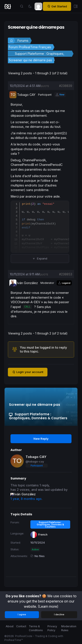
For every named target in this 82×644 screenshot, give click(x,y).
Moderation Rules (69, 628)
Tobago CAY (36, 457)
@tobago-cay (35, 462)
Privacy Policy (52, 628)
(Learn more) (48, 606)
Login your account (28, 372)
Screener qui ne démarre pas (30, 60)
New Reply (41, 439)
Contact (21, 626)
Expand (40, 258)
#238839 (66, 86)
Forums (23, 41)
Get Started (57, 6)
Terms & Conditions (36, 628)
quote (45, 86)
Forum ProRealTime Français (30, 47)
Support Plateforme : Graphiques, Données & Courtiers (40, 54)
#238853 (66, 274)
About (10, 626)
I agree (22, 614)
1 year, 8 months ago (26, 499)
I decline (59, 614)
